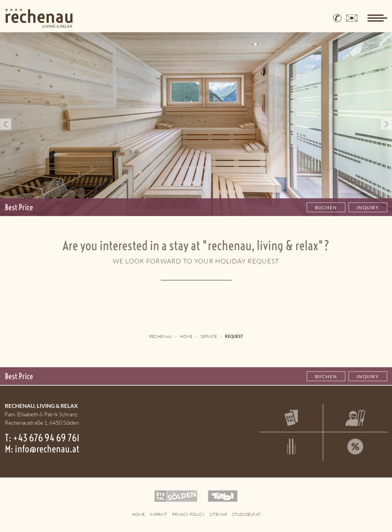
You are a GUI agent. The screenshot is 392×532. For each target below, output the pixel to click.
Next (386, 124)
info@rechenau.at (47, 449)
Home (186, 336)
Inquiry (368, 207)
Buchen (326, 207)
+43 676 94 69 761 (46, 438)
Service (209, 336)
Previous (6, 124)
